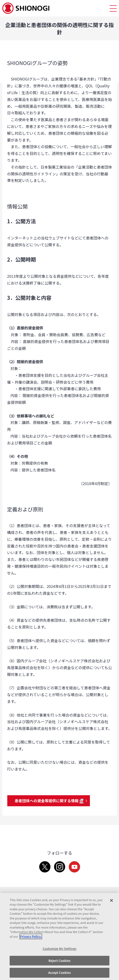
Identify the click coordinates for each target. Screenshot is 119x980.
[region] (59, 936)
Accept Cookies (59, 973)
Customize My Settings (60, 949)
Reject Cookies (60, 961)
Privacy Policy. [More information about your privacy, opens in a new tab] (31, 936)
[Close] (111, 900)
